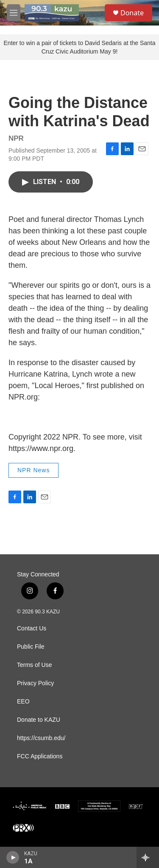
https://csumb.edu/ (41, 738)
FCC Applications (40, 756)
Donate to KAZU (39, 720)
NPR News (33, 470)
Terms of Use (34, 665)
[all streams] (148, 857)
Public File (31, 647)
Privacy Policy (35, 683)
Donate (132, 13)
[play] (13, 857)
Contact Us (32, 628)
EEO (23, 702)
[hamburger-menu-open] (14, 13)
